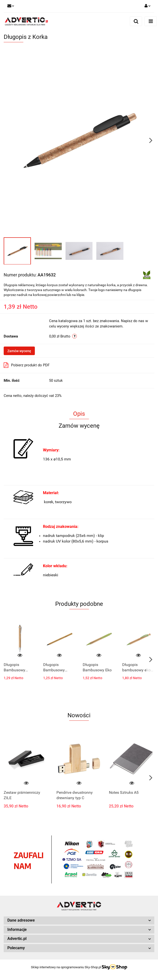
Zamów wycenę (19, 351)
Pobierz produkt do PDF (27, 365)
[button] (79, 920)
